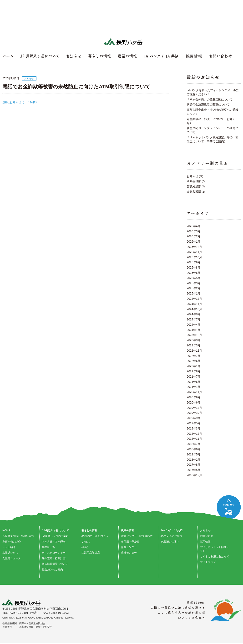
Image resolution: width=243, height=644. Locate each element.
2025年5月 (194, 278)
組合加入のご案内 (52, 569)
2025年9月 (194, 262)
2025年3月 (194, 283)
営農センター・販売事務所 (137, 536)
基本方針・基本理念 (54, 542)
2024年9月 (194, 314)
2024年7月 (194, 320)
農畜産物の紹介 (12, 542)
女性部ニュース (12, 558)
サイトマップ (208, 562)
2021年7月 (194, 377)
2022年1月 (194, 366)
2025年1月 (194, 294)
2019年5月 (194, 423)
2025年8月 (194, 268)
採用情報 (205, 542)
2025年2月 (194, 288)
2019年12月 (194, 408)
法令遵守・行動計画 (54, 558)
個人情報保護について (55, 564)
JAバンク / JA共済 (172, 530)
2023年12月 (194, 335)
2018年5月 (194, 454)
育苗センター (129, 547)
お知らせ (192, 176)
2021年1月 (194, 387)
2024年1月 (194, 330)
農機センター (129, 553)
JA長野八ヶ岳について (55, 530)
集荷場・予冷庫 (130, 542)
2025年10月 (194, 257)
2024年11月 (194, 304)
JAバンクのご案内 (171, 536)
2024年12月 (194, 299)
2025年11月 (194, 252)
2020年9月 (194, 397)
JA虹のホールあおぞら (95, 536)
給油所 (85, 547)
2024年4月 (194, 325)
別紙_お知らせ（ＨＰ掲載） (20, 102)
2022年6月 (194, 361)
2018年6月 (194, 449)
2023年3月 (194, 345)
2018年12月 (194, 434)
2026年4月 (194, 226)
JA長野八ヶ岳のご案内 (55, 536)
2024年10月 (194, 309)
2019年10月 (194, 413)
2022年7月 (194, 356)
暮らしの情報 (89, 530)
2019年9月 (194, 418)
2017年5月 (194, 470)
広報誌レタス (10, 553)
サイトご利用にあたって (215, 556)
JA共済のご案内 (170, 542)
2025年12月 (194, 247)
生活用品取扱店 (91, 553)
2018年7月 (194, 444)
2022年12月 (194, 351)
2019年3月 (194, 429)
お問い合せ (207, 536)
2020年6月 (194, 403)
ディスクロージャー (54, 553)
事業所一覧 (48, 547)
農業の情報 (128, 530)
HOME (6, 530)
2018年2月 (194, 460)
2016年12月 (194, 475)
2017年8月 (194, 465)
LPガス (86, 542)
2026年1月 (194, 242)
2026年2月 (194, 236)
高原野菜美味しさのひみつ (18, 536)
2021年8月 (194, 371)
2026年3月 (194, 231)
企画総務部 (194, 181)
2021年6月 (194, 382)
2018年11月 (194, 439)
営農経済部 (194, 186)
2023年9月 (194, 340)
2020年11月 (194, 392)
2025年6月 (194, 273)
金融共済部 (194, 192)
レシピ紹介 (9, 547)
